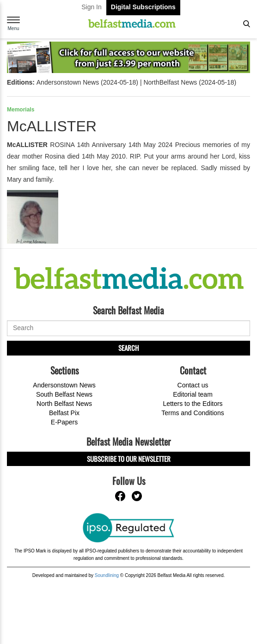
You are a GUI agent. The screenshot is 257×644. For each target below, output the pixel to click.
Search (128, 348)
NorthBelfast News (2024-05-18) (190, 82)
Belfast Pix (64, 413)
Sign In (92, 7)
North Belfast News (64, 404)
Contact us (193, 385)
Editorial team (193, 394)
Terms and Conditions (193, 413)
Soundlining (107, 575)
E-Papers (64, 422)
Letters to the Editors (193, 404)
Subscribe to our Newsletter (129, 459)
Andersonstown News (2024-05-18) (87, 82)
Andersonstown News (64, 385)
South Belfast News (64, 394)
